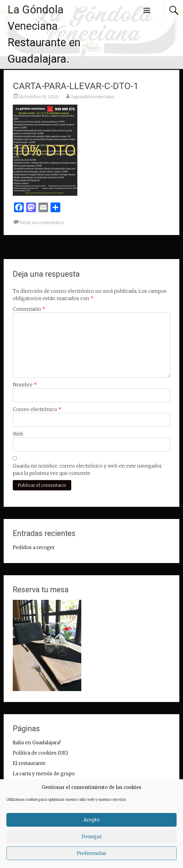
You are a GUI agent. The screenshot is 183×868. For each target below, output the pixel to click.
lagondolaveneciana (93, 97)
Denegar (92, 837)
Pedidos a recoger (34, 547)
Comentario (29, 309)
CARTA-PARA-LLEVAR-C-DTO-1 (44, 251)
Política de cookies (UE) (40, 753)
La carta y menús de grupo (44, 773)
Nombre (25, 385)
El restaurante (29, 763)
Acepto (91, 820)
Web (18, 434)
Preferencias (91, 853)
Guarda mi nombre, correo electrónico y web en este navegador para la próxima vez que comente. (87, 469)
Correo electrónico (37, 409)
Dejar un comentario (42, 223)
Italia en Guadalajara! (37, 742)
